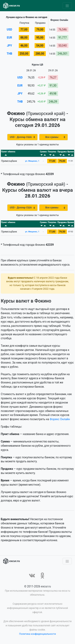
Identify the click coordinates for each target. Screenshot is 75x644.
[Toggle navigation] (67, 6)
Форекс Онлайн (60, 419)
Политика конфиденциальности (38, 634)
